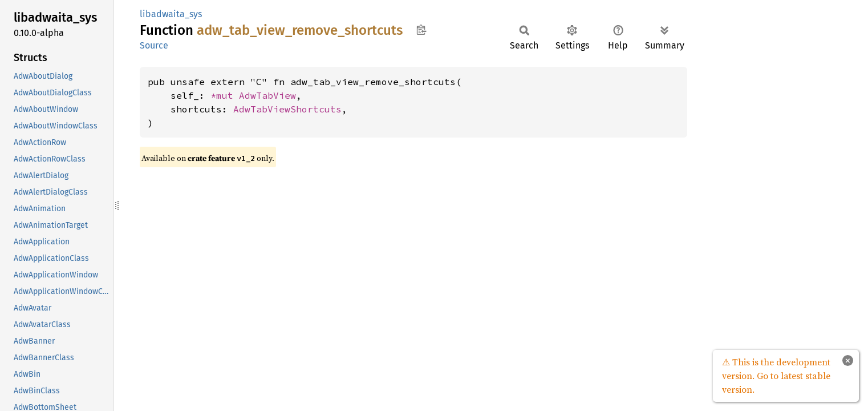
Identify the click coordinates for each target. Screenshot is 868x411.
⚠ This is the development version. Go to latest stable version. (776, 376)
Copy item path (421, 30)
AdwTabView (267, 95)
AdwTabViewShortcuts (287, 109)
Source (154, 45)
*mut (225, 95)
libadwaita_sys (171, 14)
